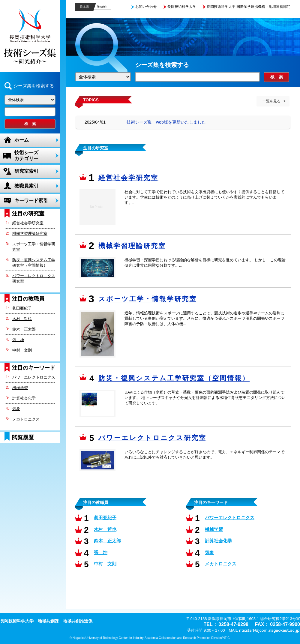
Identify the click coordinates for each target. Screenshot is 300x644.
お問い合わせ (146, 7)
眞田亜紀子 (22, 308)
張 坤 (18, 340)
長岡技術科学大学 (182, 7)
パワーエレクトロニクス (34, 377)
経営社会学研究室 (28, 223)
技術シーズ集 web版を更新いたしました (166, 122)
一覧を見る (271, 101)
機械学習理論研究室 (30, 234)
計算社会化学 (24, 398)
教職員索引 (26, 186)
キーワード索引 (31, 201)
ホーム (22, 140)
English (102, 6)
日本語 (84, 7)
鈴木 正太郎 (24, 329)
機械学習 (20, 388)
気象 (16, 409)
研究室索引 (26, 171)
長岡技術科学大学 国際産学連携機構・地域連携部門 (249, 7)
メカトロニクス (26, 419)
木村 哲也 (22, 319)
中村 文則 (22, 350)
